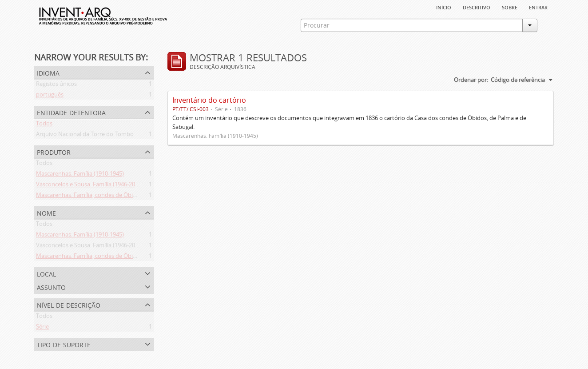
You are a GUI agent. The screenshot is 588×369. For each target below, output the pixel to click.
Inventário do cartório (209, 100)
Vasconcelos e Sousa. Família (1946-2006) (89, 186)
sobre (510, 7)
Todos (44, 125)
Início (444, 7)
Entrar (538, 7)
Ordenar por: (471, 80)
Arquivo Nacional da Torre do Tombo (85, 136)
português (50, 96)
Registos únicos (56, 85)
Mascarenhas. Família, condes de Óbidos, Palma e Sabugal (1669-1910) (128, 197)
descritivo (477, 7)
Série (42, 328)
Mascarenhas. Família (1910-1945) (80, 175)
